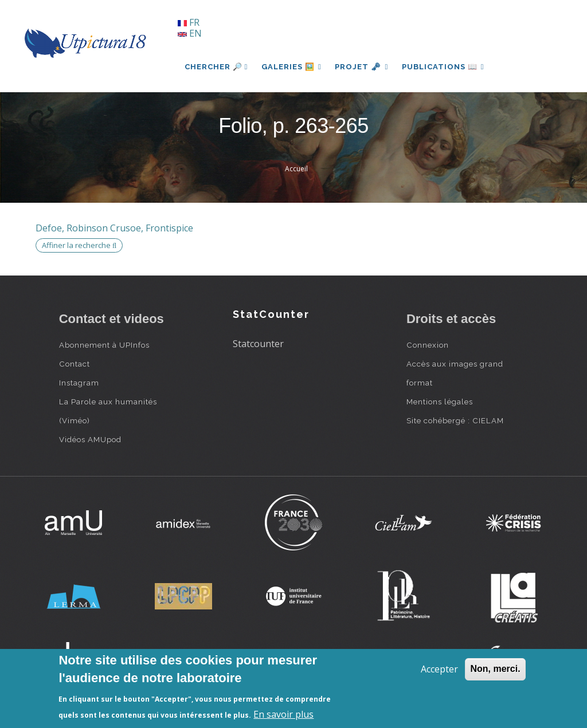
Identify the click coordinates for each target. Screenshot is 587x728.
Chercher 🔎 (216, 67)
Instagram (79, 383)
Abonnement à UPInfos (104, 345)
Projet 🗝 (362, 67)
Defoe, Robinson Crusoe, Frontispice (114, 228)
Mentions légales (440, 402)
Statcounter (258, 344)
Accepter (439, 669)
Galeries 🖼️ (291, 67)
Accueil (296, 169)
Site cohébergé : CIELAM (455, 420)
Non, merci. (495, 669)
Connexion (428, 345)
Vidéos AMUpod (90, 439)
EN (190, 33)
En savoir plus (283, 714)
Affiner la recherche (79, 245)
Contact (75, 364)
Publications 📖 (444, 67)
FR (189, 22)
